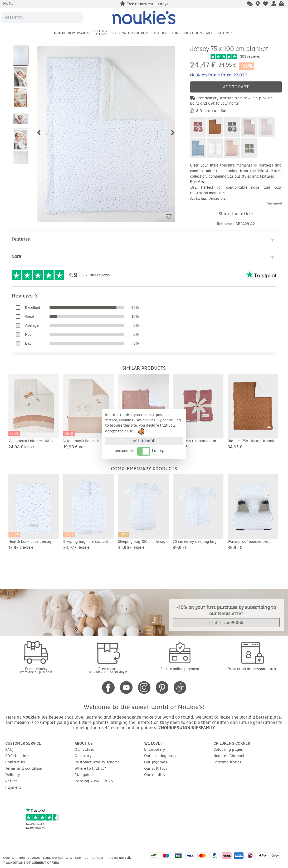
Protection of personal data (252, 669)
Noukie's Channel (229, 756)
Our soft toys (156, 769)
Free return (108, 670)
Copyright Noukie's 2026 (22, 858)
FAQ (9, 750)
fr (6, 4)
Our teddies (155, 775)
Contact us (15, 762)
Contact (98, 858)
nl (11, 4)
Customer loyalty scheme (97, 762)
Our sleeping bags (160, 756)
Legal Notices (53, 858)
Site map (82, 858)
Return (11, 781)
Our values (84, 750)
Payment (13, 787)
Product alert (119, 858)
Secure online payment (180, 669)
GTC (69, 858)
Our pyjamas (156, 762)
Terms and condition (24, 769)
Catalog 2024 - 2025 (94, 781)
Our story (83, 756)
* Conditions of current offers (31, 863)
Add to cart (236, 87)
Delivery (13, 775)
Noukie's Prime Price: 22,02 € (219, 75)
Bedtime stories (227, 762)
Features (21, 239)
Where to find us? (90, 769)
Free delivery (36, 670)
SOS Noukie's (17, 756)
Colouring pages (228, 750)
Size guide (84, 775)
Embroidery (155, 750)
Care (16, 256)
